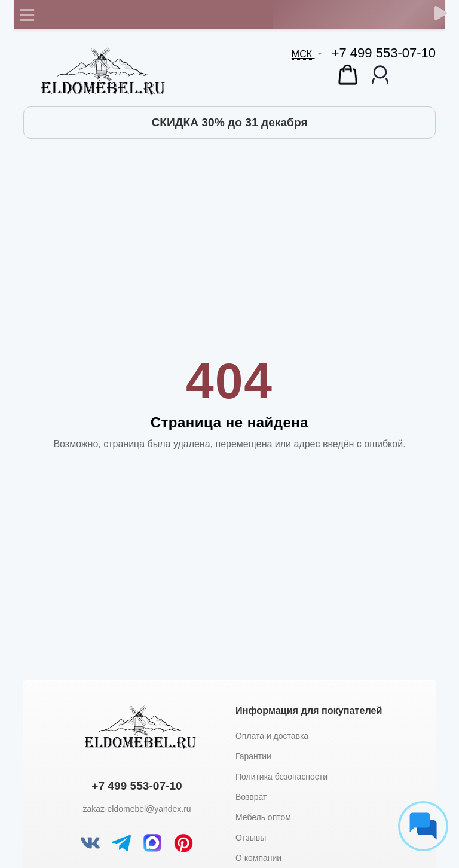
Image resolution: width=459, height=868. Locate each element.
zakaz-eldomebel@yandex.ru (137, 809)
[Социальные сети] (423, 826)
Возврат (251, 797)
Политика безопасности (281, 777)
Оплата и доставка (272, 736)
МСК (303, 54)
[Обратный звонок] (441, 13)
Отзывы (251, 838)
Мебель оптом (263, 817)
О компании (258, 858)
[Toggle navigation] (27, 15)
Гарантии (253, 756)
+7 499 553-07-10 (384, 53)
